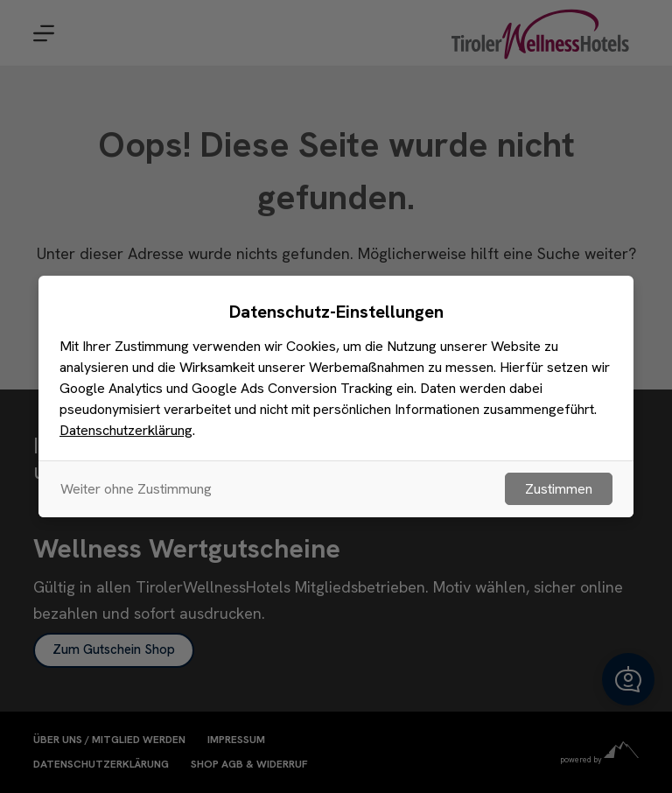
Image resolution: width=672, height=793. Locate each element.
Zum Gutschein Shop (114, 649)
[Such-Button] (493, 319)
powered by (599, 760)
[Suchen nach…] (318, 319)
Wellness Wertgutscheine (187, 548)
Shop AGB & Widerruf (249, 765)
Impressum (236, 740)
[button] (628, 679)
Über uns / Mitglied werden (109, 740)
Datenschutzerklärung (101, 765)
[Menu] (44, 33)
